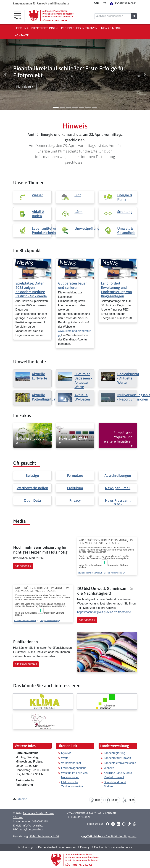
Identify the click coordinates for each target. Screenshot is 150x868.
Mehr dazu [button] (25, 87)
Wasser (37, 195)
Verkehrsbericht (71, 763)
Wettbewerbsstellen (32, 488)
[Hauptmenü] (17, 16)
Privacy (75, 500)
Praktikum (75, 488)
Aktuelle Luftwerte (40, 376)
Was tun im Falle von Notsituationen (74, 775)
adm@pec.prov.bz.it (31, 829)
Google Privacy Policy (114, 573)
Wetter (65, 758)
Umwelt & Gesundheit (126, 230)
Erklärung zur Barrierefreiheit (38, 847)
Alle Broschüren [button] (26, 664)
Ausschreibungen (118, 475)
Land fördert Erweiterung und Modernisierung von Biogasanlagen (116, 290)
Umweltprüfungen (89, 228)
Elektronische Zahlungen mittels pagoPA (72, 786)
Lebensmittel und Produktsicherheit (46, 230)
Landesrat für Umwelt (117, 758)
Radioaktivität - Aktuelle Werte (128, 378)
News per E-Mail (118, 488)
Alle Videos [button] (23, 566)
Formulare (75, 475)
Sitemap (22, 799)
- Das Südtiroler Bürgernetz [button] (108, 836)
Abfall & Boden (38, 214)
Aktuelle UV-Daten (82, 397)
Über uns (21, 28)
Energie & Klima (125, 197)
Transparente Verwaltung (84, 813)
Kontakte (22, 35)
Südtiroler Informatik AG (44, 836)
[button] (5, 75)
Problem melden (79, 817)
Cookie (97, 847)
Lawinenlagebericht (73, 768)
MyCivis (66, 753)
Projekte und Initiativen (79, 28)
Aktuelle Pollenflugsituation (47, 397)
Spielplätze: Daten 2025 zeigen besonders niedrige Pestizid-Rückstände (31, 290)
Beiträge (32, 475)
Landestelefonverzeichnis (120, 763)
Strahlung (125, 212)
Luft (78, 195)
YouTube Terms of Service (90, 573)
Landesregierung (115, 753)
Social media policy (119, 847)
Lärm (79, 212)
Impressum (67, 847)
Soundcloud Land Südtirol (115, 784)
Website (109, 768)
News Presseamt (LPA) (118, 503)
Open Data (32, 500)
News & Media (111, 28)
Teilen (96, 800)
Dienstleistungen (44, 28)
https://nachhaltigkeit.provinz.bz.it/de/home (104, 612)
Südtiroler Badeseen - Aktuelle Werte (83, 380)
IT (104, 3)
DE (96, 3)
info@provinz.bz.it (33, 826)
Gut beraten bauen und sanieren (73, 285)
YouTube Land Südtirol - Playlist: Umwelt (119, 775)
